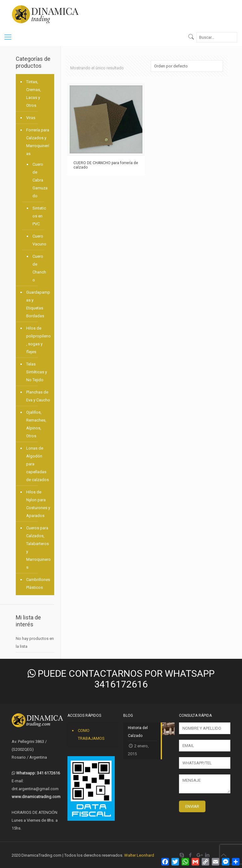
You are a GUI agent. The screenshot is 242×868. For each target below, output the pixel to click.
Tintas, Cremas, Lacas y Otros (34, 94)
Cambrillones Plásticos (38, 583)
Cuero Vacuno (39, 240)
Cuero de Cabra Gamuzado (40, 180)
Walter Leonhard (139, 855)
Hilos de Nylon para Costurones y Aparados (38, 504)
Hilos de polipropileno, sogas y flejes (38, 340)
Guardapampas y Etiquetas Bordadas (38, 304)
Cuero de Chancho (39, 268)
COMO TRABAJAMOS (91, 734)
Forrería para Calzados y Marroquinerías (38, 142)
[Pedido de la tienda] (187, 66)
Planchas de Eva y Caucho (38, 396)
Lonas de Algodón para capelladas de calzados (37, 464)
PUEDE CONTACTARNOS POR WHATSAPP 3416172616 (121, 679)
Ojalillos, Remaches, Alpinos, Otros (36, 424)
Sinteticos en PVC (39, 216)
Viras (31, 118)
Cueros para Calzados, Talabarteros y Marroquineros (38, 548)
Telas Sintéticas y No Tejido (37, 372)
